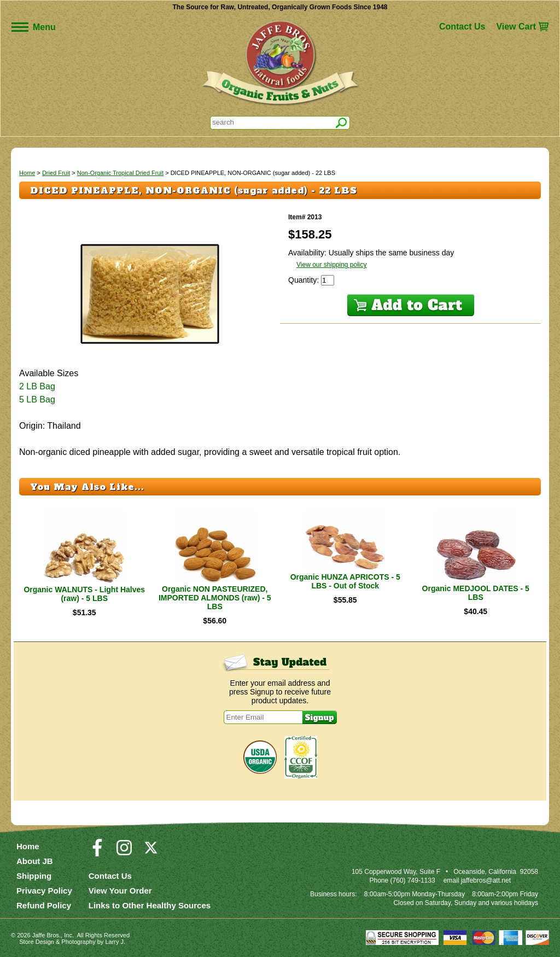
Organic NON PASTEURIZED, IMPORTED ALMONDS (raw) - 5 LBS (215, 598)
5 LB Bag (37, 399)
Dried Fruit (56, 173)
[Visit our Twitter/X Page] (151, 853)
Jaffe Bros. (46, 935)
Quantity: (305, 280)
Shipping (34, 876)
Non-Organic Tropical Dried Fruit (120, 173)
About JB (35, 861)
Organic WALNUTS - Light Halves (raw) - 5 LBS (84, 594)
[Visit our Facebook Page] (97, 853)
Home (27, 173)
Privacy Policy (44, 891)
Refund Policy (44, 905)
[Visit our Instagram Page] (124, 853)
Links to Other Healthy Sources (150, 905)
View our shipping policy (332, 265)
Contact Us (462, 27)
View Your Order (120, 891)
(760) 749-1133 (413, 880)
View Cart (516, 27)
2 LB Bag (37, 386)
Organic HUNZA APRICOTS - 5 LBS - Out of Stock (345, 581)
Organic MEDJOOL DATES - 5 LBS (476, 593)
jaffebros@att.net (486, 880)
